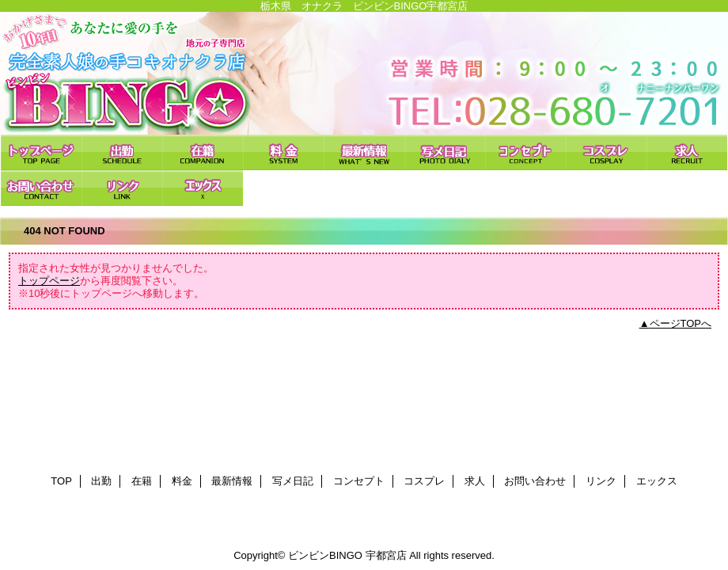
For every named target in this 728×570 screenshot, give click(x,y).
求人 (687, 152)
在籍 (203, 152)
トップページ (49, 281)
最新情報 (364, 152)
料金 (283, 152)
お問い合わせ (41, 188)
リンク (122, 188)
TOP (41, 152)
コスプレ (606, 152)
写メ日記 (445, 152)
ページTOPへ (681, 323)
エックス (203, 188)
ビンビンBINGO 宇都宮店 (364, 73)
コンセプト (525, 152)
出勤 (122, 152)
